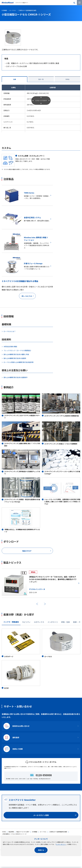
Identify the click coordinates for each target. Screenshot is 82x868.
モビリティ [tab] (26, 622)
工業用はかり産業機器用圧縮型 (58, 832)
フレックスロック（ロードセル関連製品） (18, 350)
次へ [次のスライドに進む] (45, 604)
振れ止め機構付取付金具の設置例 (15, 358)
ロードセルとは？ (10, 331)
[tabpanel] (41, 659)
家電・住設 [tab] (65, 622)
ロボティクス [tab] (39, 622)
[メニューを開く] (79, 3)
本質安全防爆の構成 (10, 347)
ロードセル (43, 832)
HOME (4, 832)
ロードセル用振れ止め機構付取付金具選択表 (19, 362)
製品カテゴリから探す (23, 832)
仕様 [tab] (15, 79)
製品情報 (11, 832)
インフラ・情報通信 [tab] (11, 622)
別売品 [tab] (67, 79)
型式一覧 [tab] (41, 79)
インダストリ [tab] (53, 622)
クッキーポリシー (61, 844)
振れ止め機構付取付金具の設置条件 (16, 377)
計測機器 (35, 832)
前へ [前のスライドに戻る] (37, 604)
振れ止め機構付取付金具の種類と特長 (16, 354)
